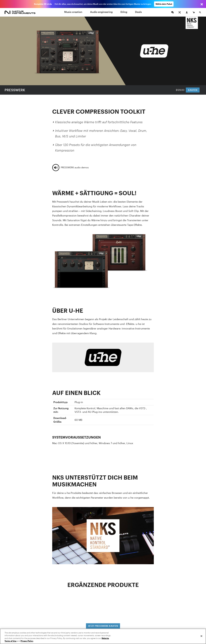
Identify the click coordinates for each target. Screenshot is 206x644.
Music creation (73, 12)
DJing (124, 12)
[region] (103, 636)
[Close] (201, 636)
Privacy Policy (27, 641)
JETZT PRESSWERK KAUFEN (103, 626)
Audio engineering (101, 12)
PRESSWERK (15, 90)
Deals (138, 12)
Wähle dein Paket (164, 4)
